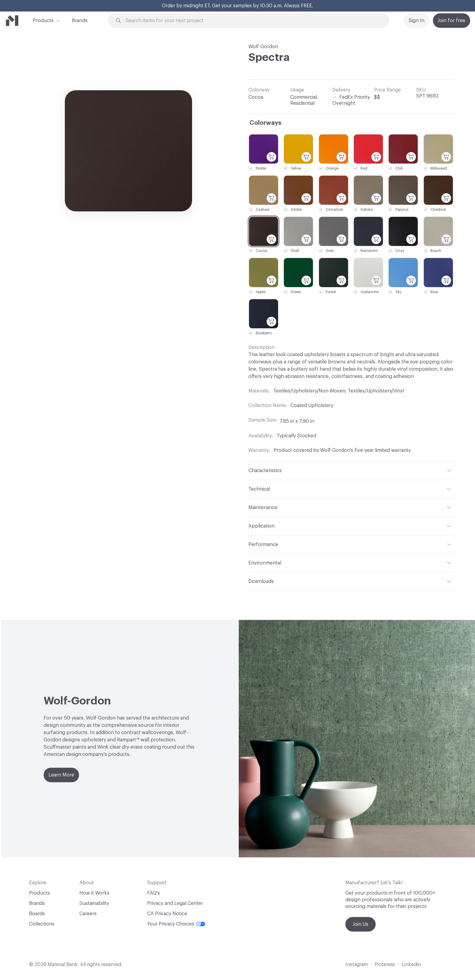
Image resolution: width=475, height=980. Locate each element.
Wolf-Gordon (263, 47)
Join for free (452, 21)
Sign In (417, 21)
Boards (37, 914)
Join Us (360, 924)
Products (43, 20)
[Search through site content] (252, 21)
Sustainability (94, 903)
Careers (88, 914)
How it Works (94, 893)
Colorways (266, 123)
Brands (80, 21)
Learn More (61, 775)
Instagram (357, 965)
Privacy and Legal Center (175, 903)
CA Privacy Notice (167, 914)
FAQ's (154, 893)
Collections (42, 924)
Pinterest (385, 965)
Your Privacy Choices (176, 924)
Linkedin (411, 965)
